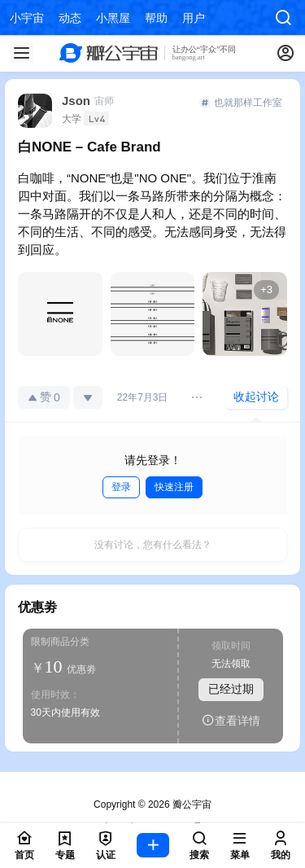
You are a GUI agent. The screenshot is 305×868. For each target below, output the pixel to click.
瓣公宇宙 (191, 804)
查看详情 (231, 721)
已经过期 (231, 690)
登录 (121, 487)
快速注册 (174, 487)
